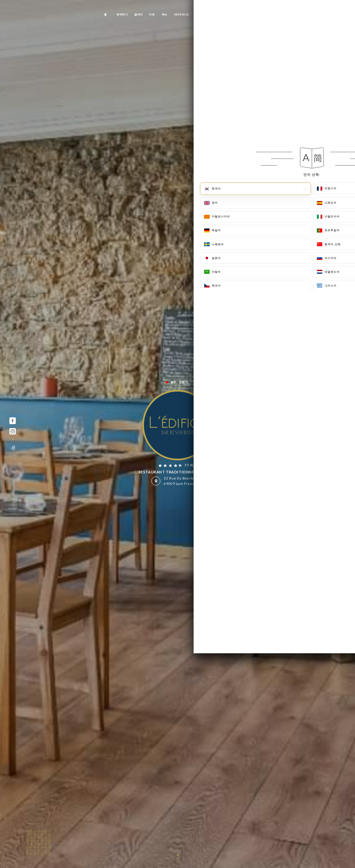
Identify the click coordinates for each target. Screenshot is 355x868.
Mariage (182, 14)
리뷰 (152, 14)
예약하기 (122, 14)
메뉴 (165, 14)
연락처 (253, 14)
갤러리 (139, 14)
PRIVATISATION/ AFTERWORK (219, 14)
